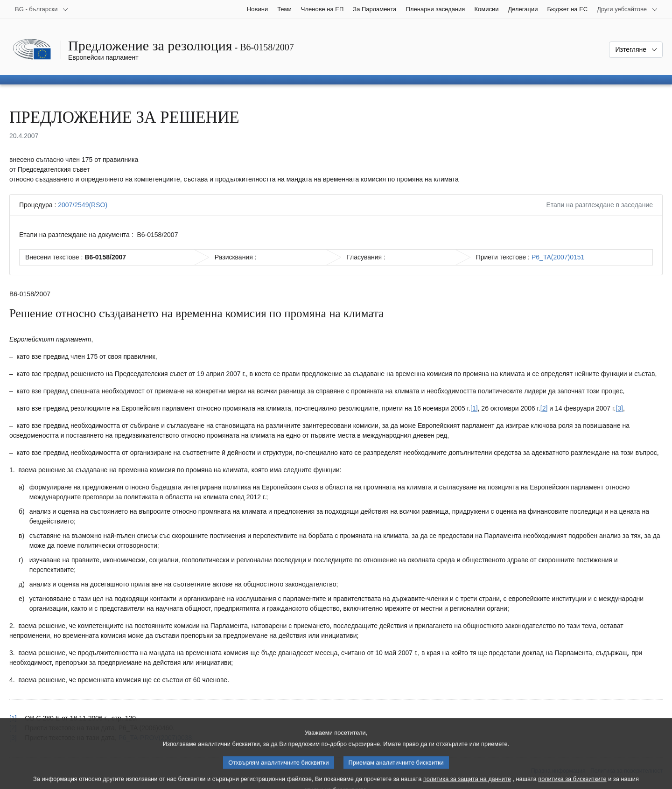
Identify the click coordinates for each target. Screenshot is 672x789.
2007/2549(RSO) (83, 205)
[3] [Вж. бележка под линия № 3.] (619, 408)
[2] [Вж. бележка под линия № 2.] (544, 408)
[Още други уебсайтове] (627, 9)
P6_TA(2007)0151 (558, 257)
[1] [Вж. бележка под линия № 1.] (474, 408)
